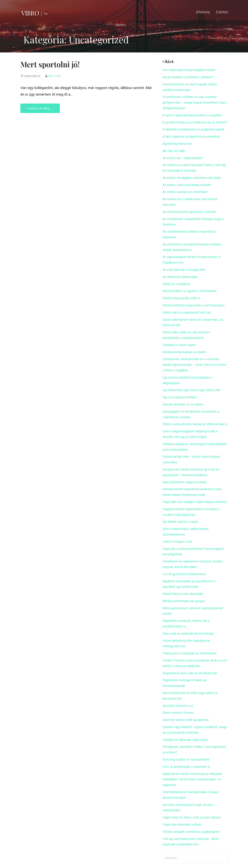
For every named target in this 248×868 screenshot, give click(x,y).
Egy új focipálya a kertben (180, 397)
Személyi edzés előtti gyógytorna (186, 720)
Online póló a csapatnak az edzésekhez (190, 653)
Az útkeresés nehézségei (180, 277)
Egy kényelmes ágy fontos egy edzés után (191, 390)
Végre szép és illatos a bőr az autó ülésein (192, 817)
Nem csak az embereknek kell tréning (188, 634)
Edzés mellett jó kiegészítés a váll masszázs (194, 305)
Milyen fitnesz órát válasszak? (183, 594)
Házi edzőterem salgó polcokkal (185, 482)
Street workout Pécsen (178, 713)
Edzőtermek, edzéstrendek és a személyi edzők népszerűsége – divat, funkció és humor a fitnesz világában (195, 365)
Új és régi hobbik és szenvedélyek (186, 760)
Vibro (30, 13)
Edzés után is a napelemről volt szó (187, 312)
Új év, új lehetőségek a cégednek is (186, 767)
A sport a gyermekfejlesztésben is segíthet (192, 115)
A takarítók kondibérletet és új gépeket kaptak (194, 129)
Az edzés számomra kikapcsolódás (187, 185)
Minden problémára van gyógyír (184, 601)
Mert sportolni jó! (50, 64)
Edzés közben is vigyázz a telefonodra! (190, 291)
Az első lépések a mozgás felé (184, 270)
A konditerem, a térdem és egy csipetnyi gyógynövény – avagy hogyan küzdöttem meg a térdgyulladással (195, 102)
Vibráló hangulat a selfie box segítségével (191, 832)
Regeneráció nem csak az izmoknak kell (190, 673)
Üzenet (222, 12)
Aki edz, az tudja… (175, 151)
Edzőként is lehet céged (179, 345)
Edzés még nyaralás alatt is (181, 298)
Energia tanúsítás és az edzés (183, 404)
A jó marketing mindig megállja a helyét (189, 70)
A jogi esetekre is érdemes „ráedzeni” (188, 77)
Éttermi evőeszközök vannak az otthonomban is (195, 424)
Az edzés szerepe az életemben (185, 192)
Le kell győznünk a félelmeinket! (185, 574)
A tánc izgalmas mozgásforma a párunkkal (191, 137)
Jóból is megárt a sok (177, 542)
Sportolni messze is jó (178, 706)
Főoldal (203, 12)
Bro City (55, 76)
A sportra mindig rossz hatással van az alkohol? (195, 122)
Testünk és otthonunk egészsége (185, 740)
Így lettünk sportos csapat (180, 522)
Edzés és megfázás (176, 284)
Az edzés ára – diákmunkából (183, 158)
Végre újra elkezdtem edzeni (182, 825)
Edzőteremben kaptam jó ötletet (184, 352)
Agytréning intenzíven (177, 144)
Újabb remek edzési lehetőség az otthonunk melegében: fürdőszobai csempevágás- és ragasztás (192, 779)
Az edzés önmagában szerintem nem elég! (192, 178)
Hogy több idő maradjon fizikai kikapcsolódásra (195, 502)
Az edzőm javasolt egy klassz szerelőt (189, 212)
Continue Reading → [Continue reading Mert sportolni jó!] (40, 108)
